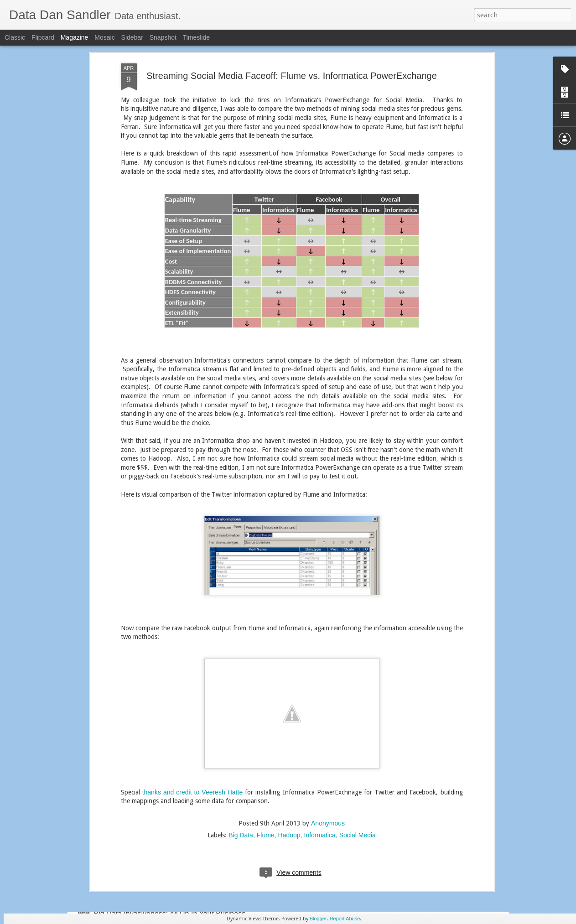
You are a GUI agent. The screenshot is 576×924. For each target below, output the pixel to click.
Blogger (318, 919)
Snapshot (163, 37)
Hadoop (289, 709)
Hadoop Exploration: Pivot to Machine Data (266, 810)
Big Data (241, 709)
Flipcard (43, 37)
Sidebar (132, 37)
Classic (15, 37)
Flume (266, 709)
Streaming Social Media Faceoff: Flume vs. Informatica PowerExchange (266, 711)
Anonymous (328, 697)
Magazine (75, 37)
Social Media (358, 709)
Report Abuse (345, 919)
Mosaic (104, 37)
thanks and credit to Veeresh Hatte (193, 666)
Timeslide (196, 37)
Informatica (320, 709)
